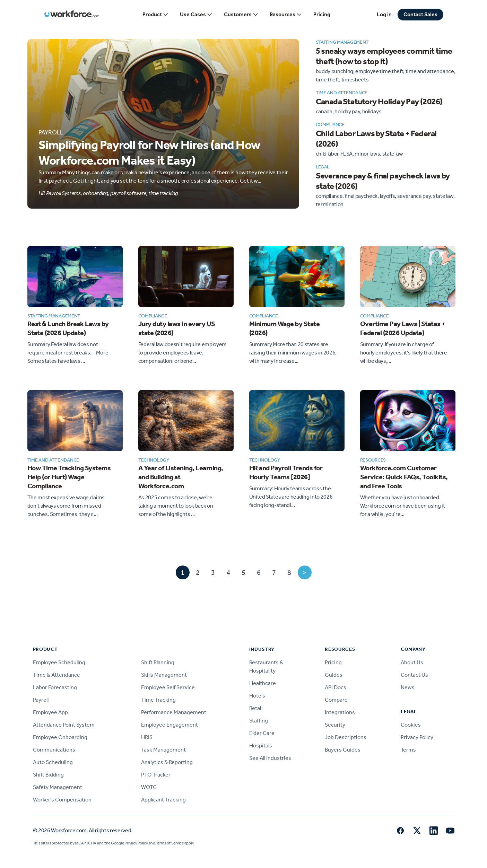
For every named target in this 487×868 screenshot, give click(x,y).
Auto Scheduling (53, 762)
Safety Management (58, 787)
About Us (412, 662)
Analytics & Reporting (167, 762)
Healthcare (263, 683)
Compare (336, 700)
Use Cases (196, 15)
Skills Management (164, 675)
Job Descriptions (346, 737)
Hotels (257, 696)
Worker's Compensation (62, 800)
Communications (54, 750)
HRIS (147, 737)
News (408, 687)
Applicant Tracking (163, 800)
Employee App (50, 712)
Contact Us (414, 675)
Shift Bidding (48, 775)
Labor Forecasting (55, 687)
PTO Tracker (156, 775)
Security (335, 725)
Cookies (411, 725)
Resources (286, 15)
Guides (334, 675)
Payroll (41, 700)
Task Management (163, 750)
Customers (241, 15)
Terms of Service (170, 843)
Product (156, 15)
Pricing (322, 14)
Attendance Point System (64, 725)
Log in (384, 14)
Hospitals (261, 746)
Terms (408, 750)
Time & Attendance (56, 675)
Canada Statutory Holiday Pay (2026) (379, 102)
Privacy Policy (417, 737)
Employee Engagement (169, 725)
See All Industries (270, 758)
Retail (256, 708)
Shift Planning (158, 662)
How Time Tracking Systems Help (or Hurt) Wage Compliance (69, 477)
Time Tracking (158, 700)
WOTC (149, 787)
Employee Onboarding (60, 737)
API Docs (336, 687)
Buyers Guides (343, 750)
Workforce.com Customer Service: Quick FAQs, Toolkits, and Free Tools (404, 477)
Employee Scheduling (59, 662)
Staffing (259, 721)
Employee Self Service (168, 687)
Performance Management (174, 712)
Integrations (340, 712)
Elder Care (262, 733)
